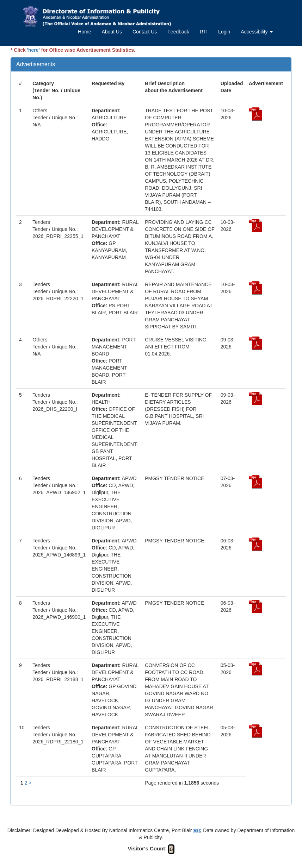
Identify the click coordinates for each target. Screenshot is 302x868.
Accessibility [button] (257, 32)
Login (224, 32)
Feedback (178, 32)
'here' (33, 50)
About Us (112, 32)
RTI (204, 32)
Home (84, 32)
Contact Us (145, 32)
